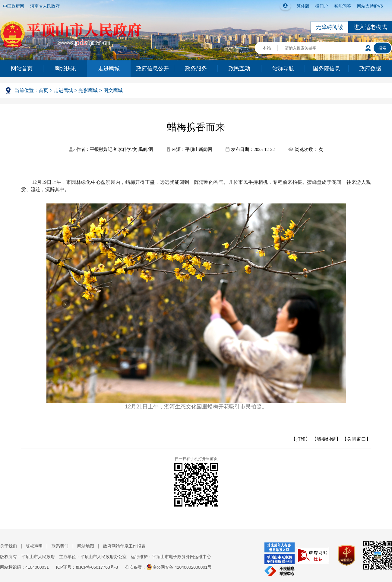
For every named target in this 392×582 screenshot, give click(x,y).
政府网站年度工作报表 (124, 546)
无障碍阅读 (330, 27)
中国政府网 (14, 6)
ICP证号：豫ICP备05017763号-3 (87, 567)
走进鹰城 (109, 69)
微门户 (322, 6)
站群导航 (283, 69)
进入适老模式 (370, 27)
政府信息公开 (153, 69)
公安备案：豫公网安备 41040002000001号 (168, 567)
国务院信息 (327, 69)
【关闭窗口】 (356, 439)
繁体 (301, 6)
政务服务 (196, 69)
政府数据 (370, 69)
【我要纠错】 (326, 439)
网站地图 (86, 546)
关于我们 (8, 546)
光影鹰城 (88, 90)
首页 (43, 90)
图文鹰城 (113, 90)
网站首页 (22, 69)
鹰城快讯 (65, 69)
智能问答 (343, 6)
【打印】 (301, 439)
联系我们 (60, 546)
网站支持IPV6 (370, 6)
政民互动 (239, 69)
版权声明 (34, 546)
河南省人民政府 (45, 6)
